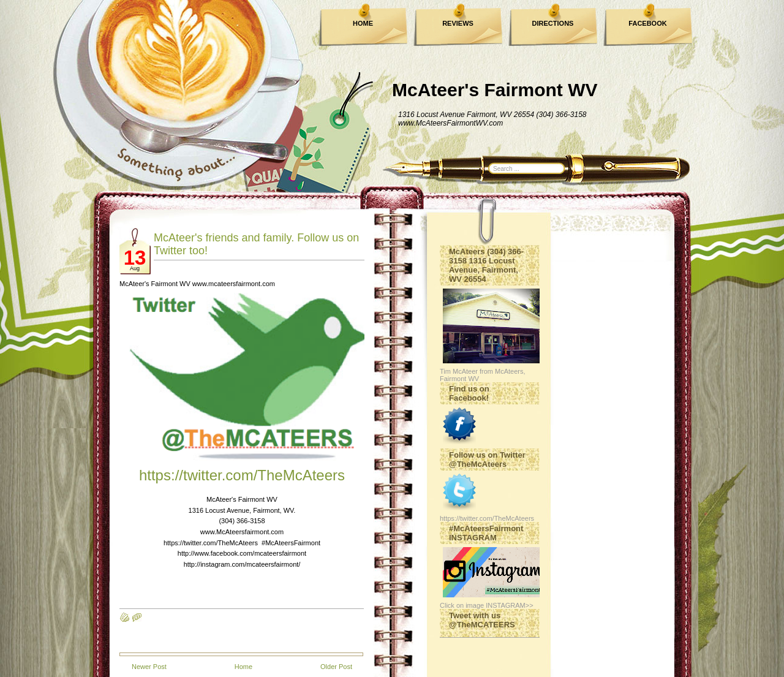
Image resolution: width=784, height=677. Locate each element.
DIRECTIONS (553, 23)
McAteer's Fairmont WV (495, 90)
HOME (363, 23)
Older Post (336, 667)
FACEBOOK (647, 23)
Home (243, 667)
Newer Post (149, 667)
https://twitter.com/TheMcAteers (242, 475)
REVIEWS (458, 23)
